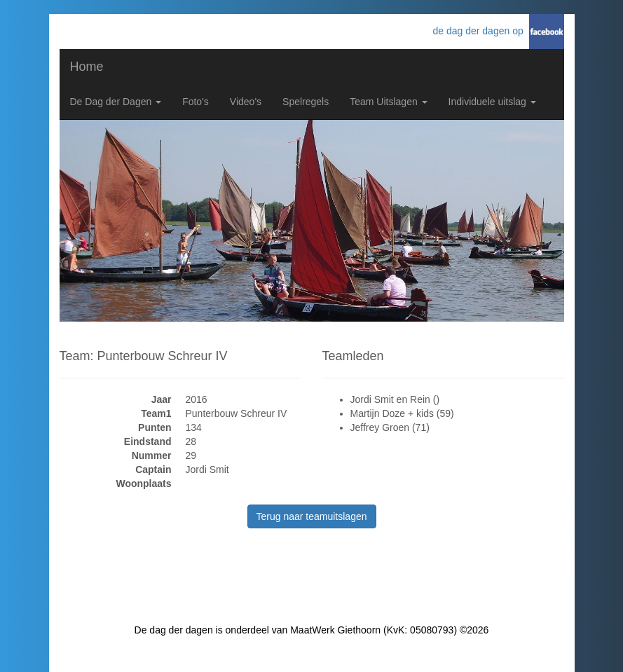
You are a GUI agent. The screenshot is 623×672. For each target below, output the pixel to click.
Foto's (196, 102)
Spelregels (306, 102)
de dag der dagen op (480, 31)
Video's (246, 102)
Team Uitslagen (388, 102)
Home (87, 67)
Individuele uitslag (492, 102)
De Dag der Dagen (116, 102)
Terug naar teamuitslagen (312, 516)
